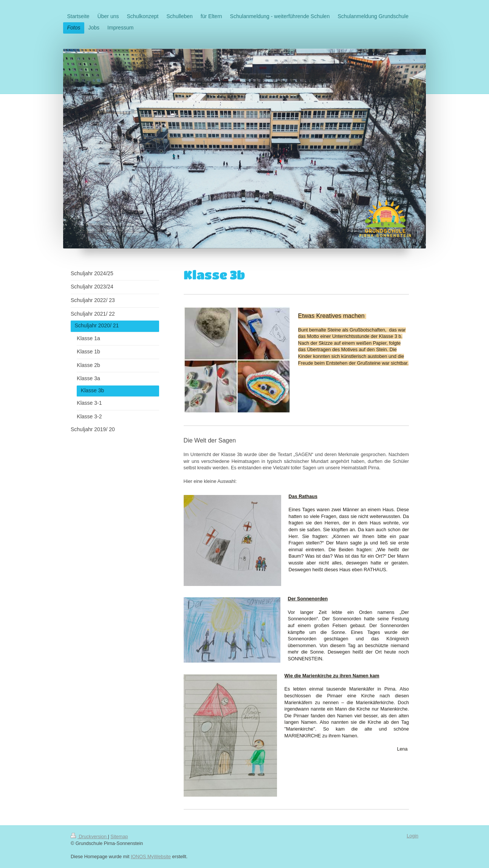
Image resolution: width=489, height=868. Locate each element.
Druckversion (89, 837)
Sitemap (119, 837)
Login (412, 836)
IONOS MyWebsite (151, 857)
